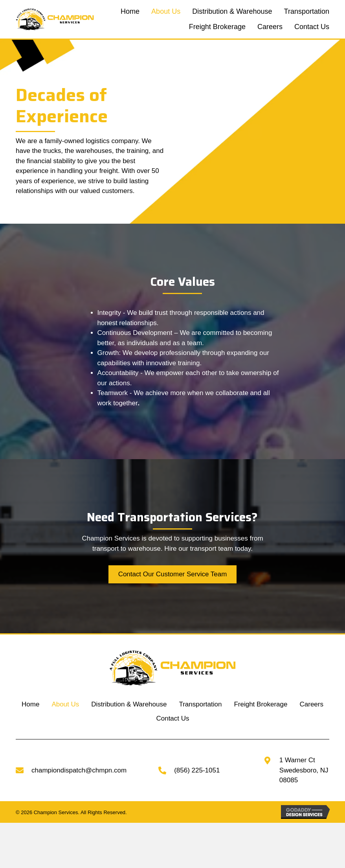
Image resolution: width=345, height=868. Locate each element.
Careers (312, 704)
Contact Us (172, 718)
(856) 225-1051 (197, 770)
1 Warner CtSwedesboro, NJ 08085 (304, 770)
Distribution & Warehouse (129, 704)
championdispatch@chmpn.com (79, 770)
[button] (172, 574)
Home (30, 704)
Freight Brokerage (261, 704)
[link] (130, 12)
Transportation (200, 704)
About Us (65, 704)
